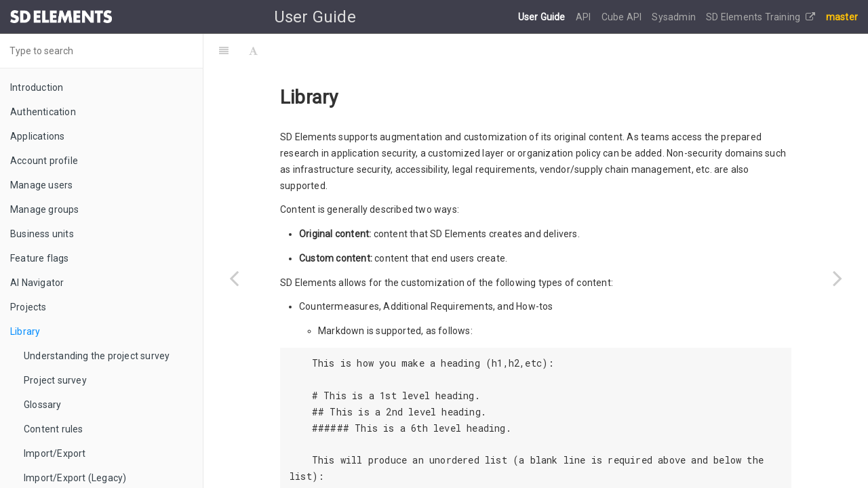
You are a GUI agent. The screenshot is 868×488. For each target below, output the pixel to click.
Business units (42, 234)
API (585, 17)
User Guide (543, 17)
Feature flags (40, 258)
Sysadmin (675, 17)
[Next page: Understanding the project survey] (837, 278)
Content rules (54, 429)
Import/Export (55, 453)
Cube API (623, 17)
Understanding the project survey (97, 356)
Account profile (44, 161)
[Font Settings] (253, 51)
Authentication (43, 112)
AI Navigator (37, 283)
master (842, 17)
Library (25, 331)
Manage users (41, 185)
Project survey (55, 380)
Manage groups (45, 209)
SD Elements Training (761, 17)
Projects (28, 307)
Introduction (37, 87)
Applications (37, 136)
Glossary (43, 405)
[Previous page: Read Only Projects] (234, 278)
